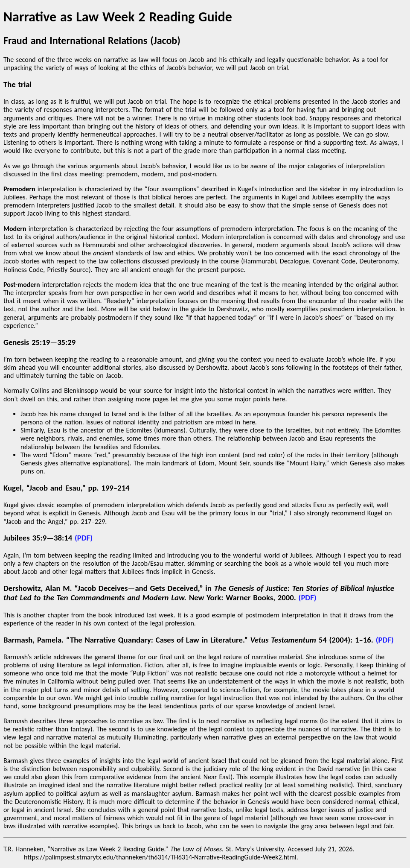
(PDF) (84, 538)
